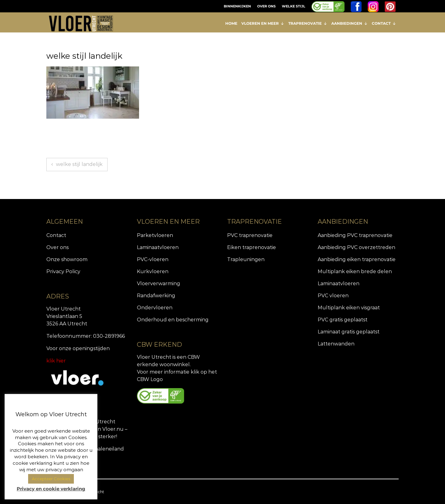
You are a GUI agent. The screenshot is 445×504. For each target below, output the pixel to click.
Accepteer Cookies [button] (51, 479)
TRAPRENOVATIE (308, 23)
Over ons (57, 247)
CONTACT (384, 23)
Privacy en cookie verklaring (51, 489)
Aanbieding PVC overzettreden (356, 247)
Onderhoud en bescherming (173, 320)
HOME (231, 23)
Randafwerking (156, 296)
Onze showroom (67, 259)
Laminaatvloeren (158, 247)
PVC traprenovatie (250, 235)
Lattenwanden (336, 344)
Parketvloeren (155, 235)
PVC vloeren (333, 296)
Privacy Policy (63, 271)
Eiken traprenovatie (252, 247)
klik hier (56, 361)
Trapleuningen (246, 259)
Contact (56, 235)
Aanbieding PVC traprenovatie (355, 235)
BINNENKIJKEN (237, 6)
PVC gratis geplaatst (343, 320)
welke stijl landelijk (79, 164)
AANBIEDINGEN (350, 23)
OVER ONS (266, 6)
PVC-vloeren (153, 259)
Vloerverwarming (159, 284)
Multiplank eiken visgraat (349, 308)
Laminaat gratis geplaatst (349, 332)
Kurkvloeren (153, 271)
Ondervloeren (155, 308)
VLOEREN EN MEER (263, 23)
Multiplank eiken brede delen (355, 271)
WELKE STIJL (294, 6)
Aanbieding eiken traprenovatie (357, 259)
